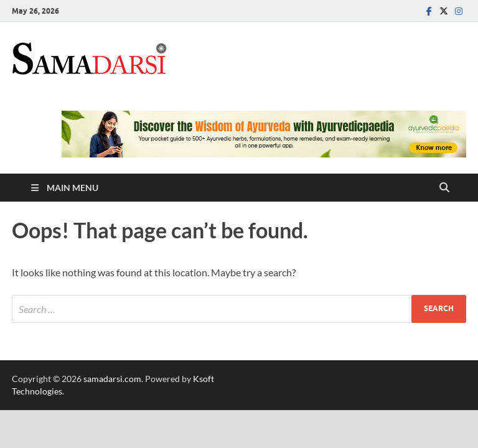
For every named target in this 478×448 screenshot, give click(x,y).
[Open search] (444, 188)
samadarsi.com (112, 379)
